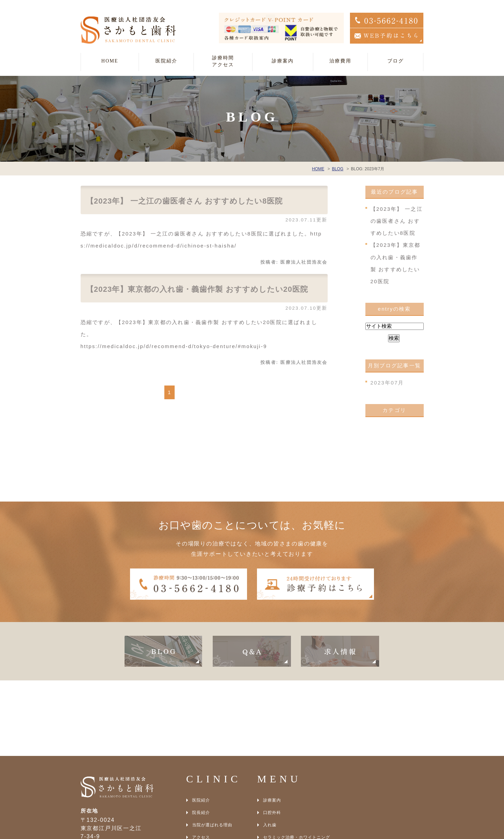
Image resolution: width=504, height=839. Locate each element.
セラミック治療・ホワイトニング (297, 762)
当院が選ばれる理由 (212, 749)
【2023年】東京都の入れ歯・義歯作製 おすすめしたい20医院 (197, 289)
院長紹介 (201, 737)
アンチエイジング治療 (285, 799)
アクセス (201, 762)
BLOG (198, 774)
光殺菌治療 (274, 786)
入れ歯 (270, 749)
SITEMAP (202, 786)
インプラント (277, 774)
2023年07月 (387, 383)
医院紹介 (201, 725)
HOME (110, 61)
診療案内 (272, 725)
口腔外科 (272, 737)
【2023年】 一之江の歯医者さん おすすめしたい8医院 (184, 201)
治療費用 (340, 61)
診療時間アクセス (223, 61)
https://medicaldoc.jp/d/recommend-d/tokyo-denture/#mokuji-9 (174, 346)
